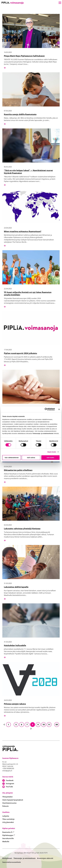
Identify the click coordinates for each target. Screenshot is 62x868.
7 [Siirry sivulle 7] (27, 725)
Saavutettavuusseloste (12, 862)
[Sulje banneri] (59, 409)
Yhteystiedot (7, 797)
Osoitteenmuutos (9, 803)
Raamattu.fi (8, 832)
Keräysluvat (7, 858)
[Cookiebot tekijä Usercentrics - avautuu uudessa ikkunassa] (46, 409)
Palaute (5, 806)
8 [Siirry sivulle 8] (33, 725)
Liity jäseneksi (8, 822)
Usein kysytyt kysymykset (13, 800)
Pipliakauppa (9, 835)
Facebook (10, 780)
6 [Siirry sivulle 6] (22, 725)
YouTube (9, 787)
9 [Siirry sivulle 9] (38, 725)
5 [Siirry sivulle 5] (16, 725)
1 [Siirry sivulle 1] (8, 725)
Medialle (6, 842)
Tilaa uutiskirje (8, 819)
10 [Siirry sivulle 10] (44, 725)
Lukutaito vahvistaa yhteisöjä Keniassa (22, 528)
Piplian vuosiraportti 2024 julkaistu (20, 353)
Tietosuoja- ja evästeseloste (25, 858)
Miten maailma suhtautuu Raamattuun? (23, 231)
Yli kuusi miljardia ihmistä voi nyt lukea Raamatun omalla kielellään (28, 294)
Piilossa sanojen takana (15, 704)
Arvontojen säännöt (45, 858)
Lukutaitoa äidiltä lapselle (16, 587)
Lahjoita (6, 816)
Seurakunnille (8, 838)
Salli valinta (31, 458)
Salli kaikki (50, 458)
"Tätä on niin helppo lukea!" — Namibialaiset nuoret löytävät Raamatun (28, 172)
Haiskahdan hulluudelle (15, 645)
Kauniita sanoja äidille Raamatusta (20, 114)
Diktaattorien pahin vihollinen (18, 470)
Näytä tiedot (52, 452)
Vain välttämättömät (12, 458)
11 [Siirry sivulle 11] (49, 725)
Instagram (10, 784)
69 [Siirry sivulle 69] (57, 725)
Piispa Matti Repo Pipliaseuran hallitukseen (24, 56)
